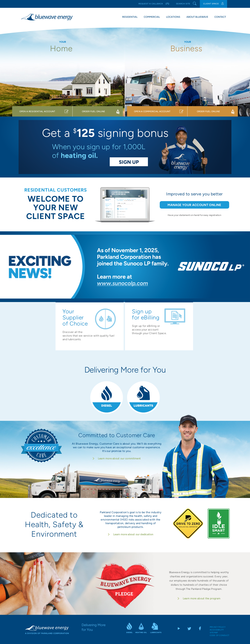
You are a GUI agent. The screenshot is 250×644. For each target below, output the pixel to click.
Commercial (152, 17)
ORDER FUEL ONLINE (93, 111)
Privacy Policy (218, 626)
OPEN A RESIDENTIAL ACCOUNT (37, 111)
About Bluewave (197, 17)
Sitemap (214, 632)
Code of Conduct (219, 634)
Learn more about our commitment (119, 457)
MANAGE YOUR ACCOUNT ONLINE (194, 205)
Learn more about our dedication (133, 533)
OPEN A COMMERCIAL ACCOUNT (152, 111)
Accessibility (217, 629)
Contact (220, 17)
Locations (173, 17)
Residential (130, 17)
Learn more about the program (202, 597)
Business (187, 48)
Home (62, 48)
